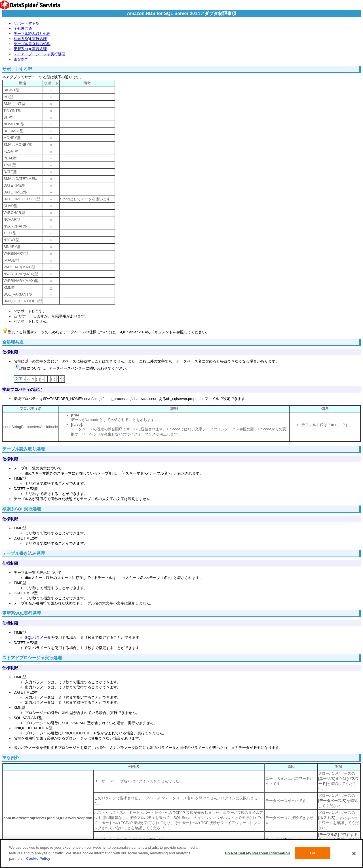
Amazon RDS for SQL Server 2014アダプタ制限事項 (181, 13)
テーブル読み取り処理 (32, 34)
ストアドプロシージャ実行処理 (39, 54)
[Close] (354, 854)
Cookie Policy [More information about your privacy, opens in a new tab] (38, 858)
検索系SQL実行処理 (30, 39)
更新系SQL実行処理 (30, 49)
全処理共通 (23, 29)
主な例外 (21, 59)
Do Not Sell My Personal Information (257, 853)
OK (313, 853)
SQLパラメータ (38, 638)
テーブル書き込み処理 (32, 44)
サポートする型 (27, 23)
